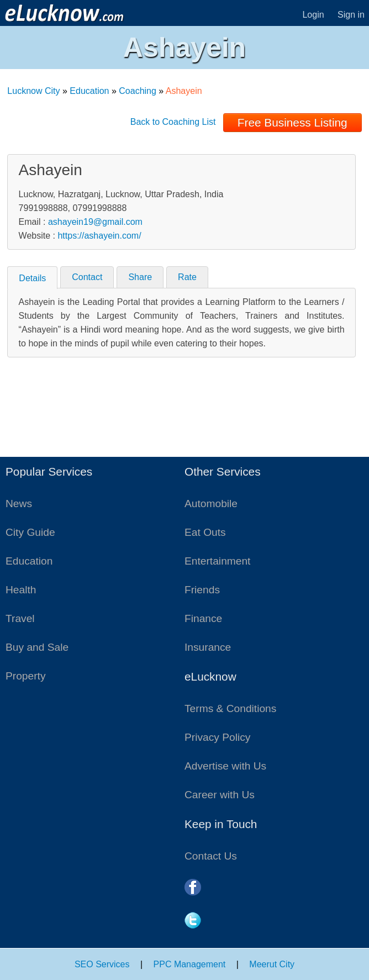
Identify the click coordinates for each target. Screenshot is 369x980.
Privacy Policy (217, 737)
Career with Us (220, 795)
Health (21, 590)
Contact (87, 277)
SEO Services (102, 964)
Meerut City (272, 964)
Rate (187, 277)
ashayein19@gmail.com (95, 222)
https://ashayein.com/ (99, 236)
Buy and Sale (37, 647)
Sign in (351, 15)
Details (32, 278)
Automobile (211, 504)
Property (26, 676)
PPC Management (190, 964)
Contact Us (211, 856)
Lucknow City (33, 91)
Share (140, 277)
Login (313, 15)
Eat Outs (205, 532)
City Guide (30, 532)
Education (89, 91)
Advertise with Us (225, 766)
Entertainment (217, 561)
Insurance (208, 647)
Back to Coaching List (173, 122)
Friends (202, 590)
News (19, 504)
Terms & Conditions (230, 708)
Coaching (138, 91)
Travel (20, 618)
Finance (203, 618)
